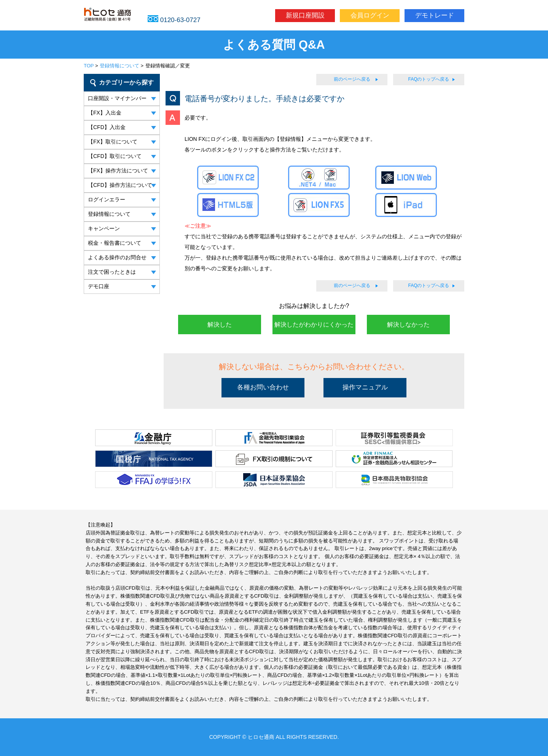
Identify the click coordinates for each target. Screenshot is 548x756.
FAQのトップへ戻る (429, 79)
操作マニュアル (365, 387)
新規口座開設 (305, 15)
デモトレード (435, 15)
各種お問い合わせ (263, 387)
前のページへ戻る (352, 79)
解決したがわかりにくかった (314, 325)
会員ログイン (370, 15)
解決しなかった (408, 325)
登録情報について (119, 66)
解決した (220, 325)
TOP (89, 66)
